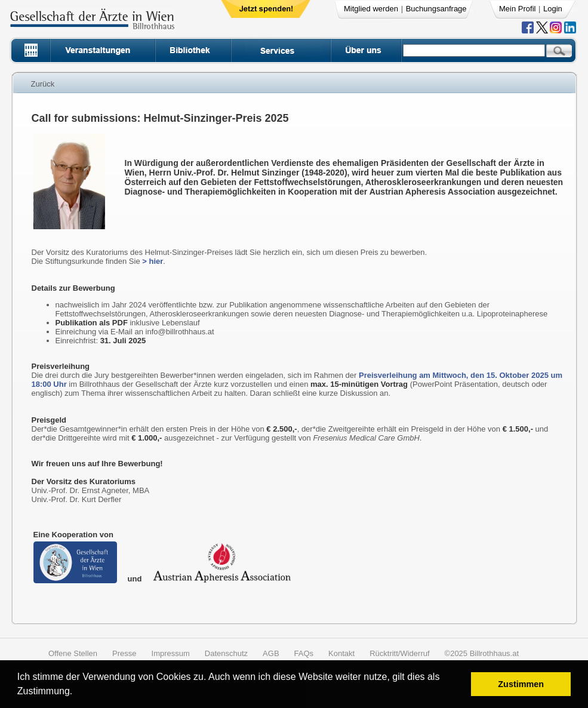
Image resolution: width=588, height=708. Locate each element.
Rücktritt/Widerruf (399, 653)
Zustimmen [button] (521, 684)
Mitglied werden (371, 9)
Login (553, 9)
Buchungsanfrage (436, 9)
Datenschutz (226, 653)
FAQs (304, 653)
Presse (124, 653)
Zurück (43, 84)
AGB (271, 653)
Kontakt (341, 653)
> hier (153, 261)
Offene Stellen (73, 653)
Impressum (171, 653)
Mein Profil (517, 9)
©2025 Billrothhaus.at (482, 653)
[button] (77, 693)
